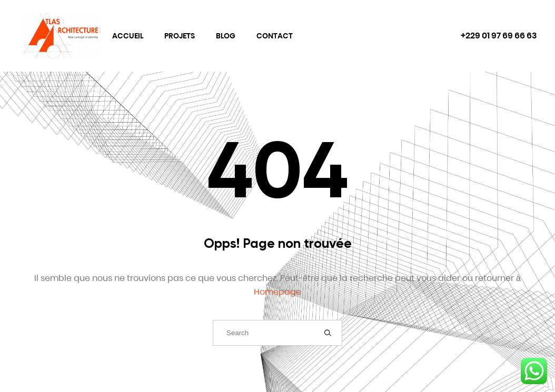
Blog (226, 36)
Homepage (277, 292)
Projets (180, 36)
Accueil (128, 36)
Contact (275, 36)
